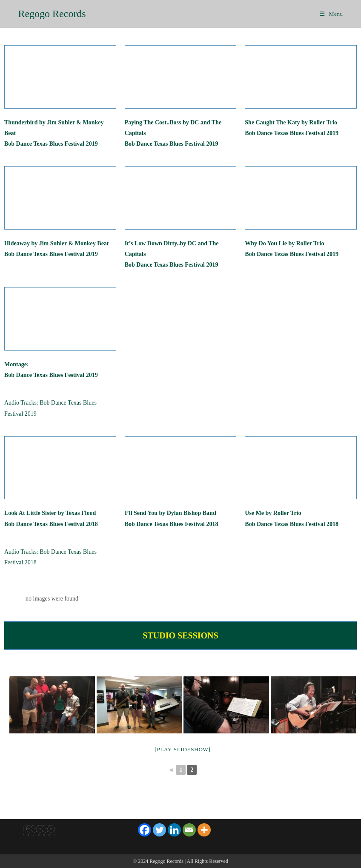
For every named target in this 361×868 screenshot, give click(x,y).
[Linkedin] (174, 830)
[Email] (189, 830)
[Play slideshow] (182, 749)
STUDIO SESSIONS (180, 635)
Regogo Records (52, 14)
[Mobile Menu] (331, 14)
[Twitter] (159, 830)
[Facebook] (145, 830)
